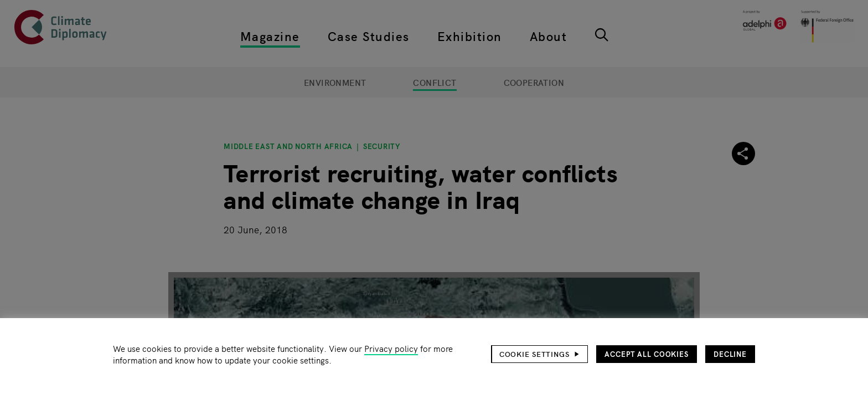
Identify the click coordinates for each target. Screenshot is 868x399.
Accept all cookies (647, 354)
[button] (540, 354)
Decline (730, 354)
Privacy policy (391, 348)
